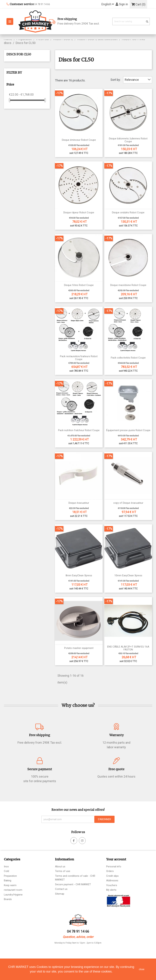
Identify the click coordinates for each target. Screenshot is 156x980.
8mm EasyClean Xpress (79, 576)
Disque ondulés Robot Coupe (128, 213)
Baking (8, 880)
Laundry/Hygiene (13, 895)
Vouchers (112, 885)
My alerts (111, 890)
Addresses (112, 880)
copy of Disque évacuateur (128, 503)
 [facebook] (82, 841)
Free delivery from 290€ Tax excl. (84, 21)
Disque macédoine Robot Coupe (128, 285)
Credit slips (112, 876)
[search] (147, 22)
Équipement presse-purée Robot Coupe (128, 430)
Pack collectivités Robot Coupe (128, 358)
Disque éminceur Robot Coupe (79, 140)
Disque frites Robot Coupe (79, 285)
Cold (6, 871)
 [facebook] (74, 841)
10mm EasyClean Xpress (128, 576)
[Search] (131, 22)
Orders (110, 871)
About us (60, 867)
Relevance (138, 80)
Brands (8, 899)
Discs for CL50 (19, 54)
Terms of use (63, 871)
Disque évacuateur (79, 503)
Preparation (10, 876)
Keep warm (10, 885)
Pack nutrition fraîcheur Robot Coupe (79, 430)
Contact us (61, 889)
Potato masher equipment (79, 648)
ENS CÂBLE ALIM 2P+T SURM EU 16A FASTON (128, 648)
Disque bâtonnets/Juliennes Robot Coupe (128, 140)
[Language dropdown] (108, 4)
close (142, 969)
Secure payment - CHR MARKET (73, 884)
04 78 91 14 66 (78, 931)
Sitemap (60, 894)
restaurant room (13, 890)
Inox (6, 867)
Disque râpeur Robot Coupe (79, 213)
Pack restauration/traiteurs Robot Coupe (79, 358)
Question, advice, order (78, 937)
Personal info (114, 867)
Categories (12, 859)
